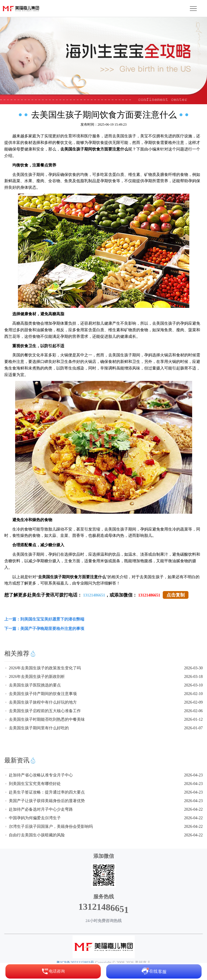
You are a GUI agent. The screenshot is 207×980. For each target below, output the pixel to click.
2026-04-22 (193, 809)
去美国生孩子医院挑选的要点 (35, 685)
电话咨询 (53, 971)
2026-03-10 (193, 685)
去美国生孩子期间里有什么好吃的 (39, 728)
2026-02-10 (193, 694)
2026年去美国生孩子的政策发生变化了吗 (45, 668)
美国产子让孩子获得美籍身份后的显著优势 (47, 801)
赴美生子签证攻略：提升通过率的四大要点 (47, 792)
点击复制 (176, 595)
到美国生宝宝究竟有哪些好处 (35, 784)
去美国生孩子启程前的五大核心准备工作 (45, 711)
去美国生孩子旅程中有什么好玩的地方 (43, 702)
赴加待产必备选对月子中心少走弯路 (41, 809)
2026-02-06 (193, 711)
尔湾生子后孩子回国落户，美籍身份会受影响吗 (51, 827)
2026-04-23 (193, 775)
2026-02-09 (193, 702)
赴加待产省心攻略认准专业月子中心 (41, 775)
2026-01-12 (193, 719)
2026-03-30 (193, 668)
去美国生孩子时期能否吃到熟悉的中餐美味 (47, 719)
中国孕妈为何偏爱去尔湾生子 (35, 818)
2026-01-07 (193, 728)
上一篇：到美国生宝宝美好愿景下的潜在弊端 (44, 619)
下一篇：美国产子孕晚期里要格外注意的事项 (44, 629)
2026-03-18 (193, 677)
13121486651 (94, 595)
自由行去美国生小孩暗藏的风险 (37, 835)
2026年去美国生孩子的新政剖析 (37, 677)
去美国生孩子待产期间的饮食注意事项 (43, 694)
